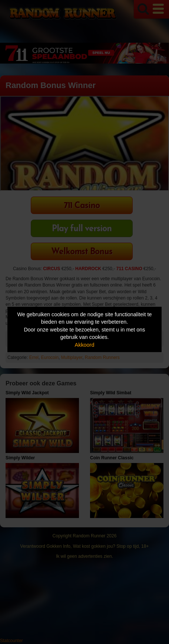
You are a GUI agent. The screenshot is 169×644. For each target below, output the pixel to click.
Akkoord (85, 344)
